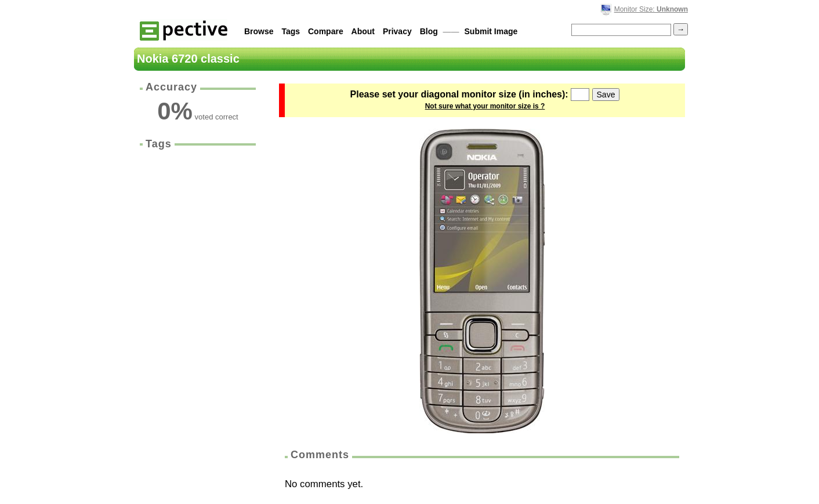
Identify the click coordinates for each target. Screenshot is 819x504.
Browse (259, 31)
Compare (326, 31)
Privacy (397, 31)
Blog (429, 31)
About (363, 31)
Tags (291, 31)
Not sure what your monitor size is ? (485, 106)
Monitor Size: (651, 9)
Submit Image (491, 31)
